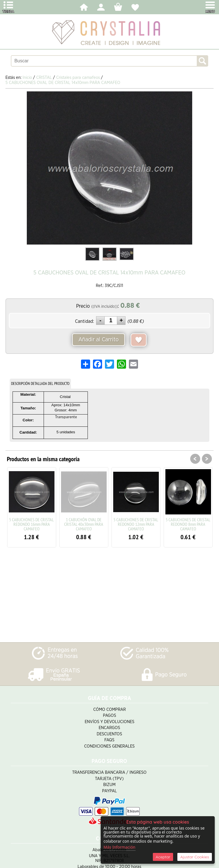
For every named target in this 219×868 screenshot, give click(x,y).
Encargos (109, 728)
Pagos (109, 716)
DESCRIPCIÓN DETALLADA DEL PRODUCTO (40, 383)
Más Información (119, 847)
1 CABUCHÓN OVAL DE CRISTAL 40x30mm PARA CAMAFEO (84, 524)
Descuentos (109, 734)
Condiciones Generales (109, 746)
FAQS (109, 740)
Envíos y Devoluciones (109, 722)
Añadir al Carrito (99, 340)
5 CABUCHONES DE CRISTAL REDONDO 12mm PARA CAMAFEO (136, 524)
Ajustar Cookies (195, 857)
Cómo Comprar (109, 710)
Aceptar (163, 857)
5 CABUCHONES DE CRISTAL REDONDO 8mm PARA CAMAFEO (188, 524)
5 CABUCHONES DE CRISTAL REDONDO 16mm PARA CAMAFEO (32, 524)
